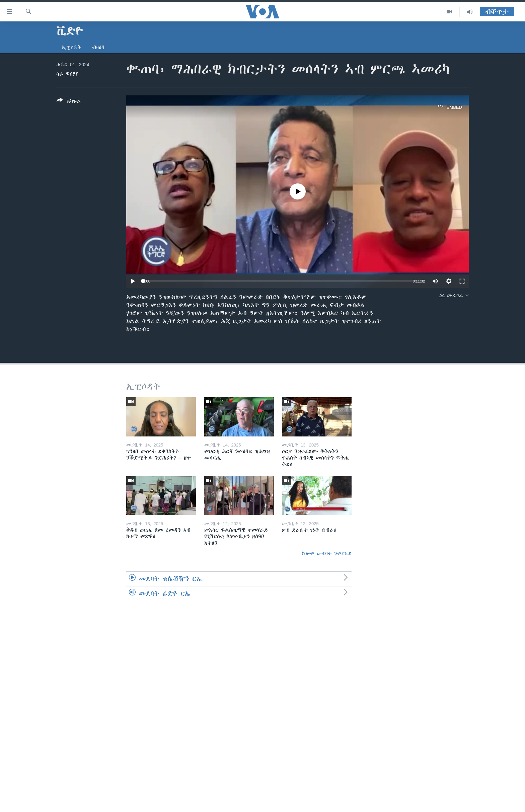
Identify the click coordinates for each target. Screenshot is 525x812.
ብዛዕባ (98, 48)
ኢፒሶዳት (71, 48)
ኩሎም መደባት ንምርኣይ (327, 554)
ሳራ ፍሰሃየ (67, 74)
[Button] (69, 102)
